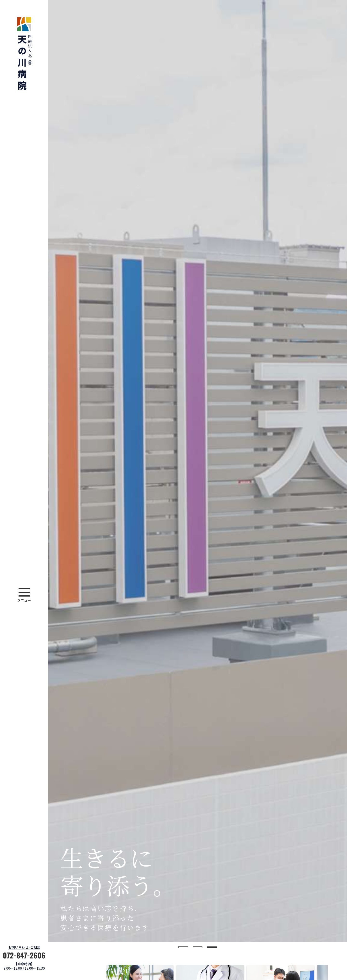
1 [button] (183, 947)
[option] (198, 471)
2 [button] (198, 947)
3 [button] (212, 947)
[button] (24, 596)
